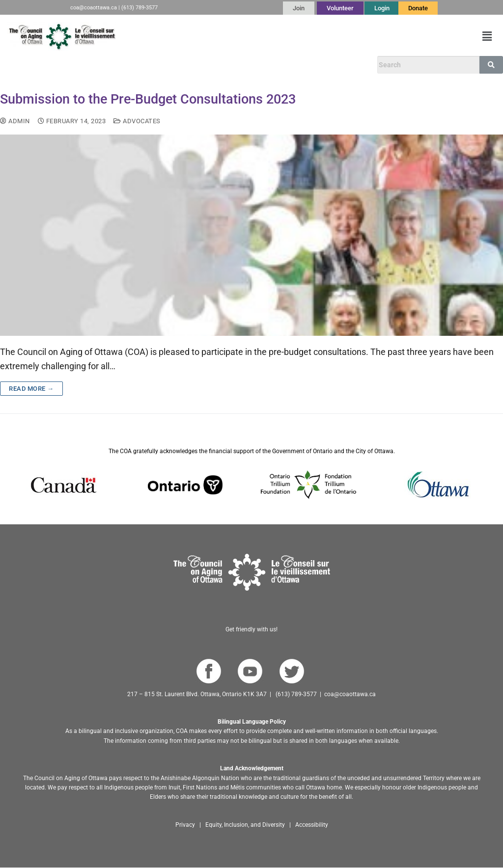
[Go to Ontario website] (185, 485)
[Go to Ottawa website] (437, 485)
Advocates (137, 121)
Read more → (31, 389)
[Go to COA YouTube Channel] (250, 671)
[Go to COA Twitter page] (292, 671)
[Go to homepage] (252, 572)
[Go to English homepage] (62, 37)
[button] (487, 36)
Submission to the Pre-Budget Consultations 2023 (148, 99)
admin (15, 121)
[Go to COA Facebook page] (209, 671)
